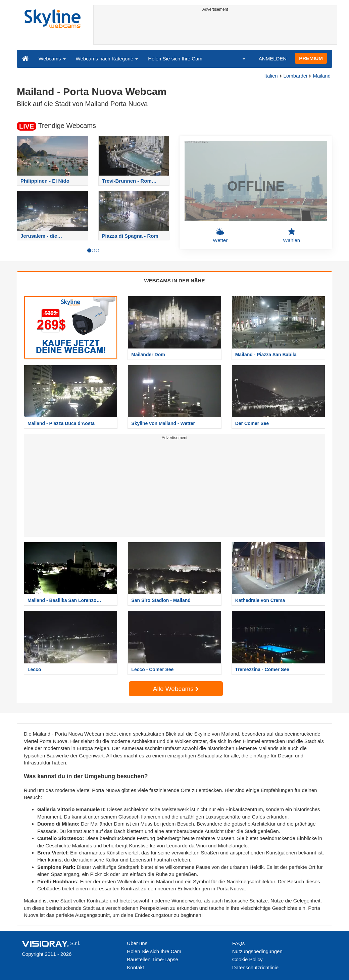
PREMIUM (311, 58)
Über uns (137, 943)
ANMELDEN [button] (273, 59)
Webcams (52, 59)
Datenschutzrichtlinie (255, 967)
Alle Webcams (176, 689)
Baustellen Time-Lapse (153, 959)
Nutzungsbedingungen (257, 951)
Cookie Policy (247, 959)
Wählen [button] (291, 235)
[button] (240, 58)
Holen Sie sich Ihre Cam (175, 59)
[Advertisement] (215, 29)
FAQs (239, 943)
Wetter (220, 235)
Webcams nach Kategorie (107, 59)
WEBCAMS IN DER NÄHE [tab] (175, 281)
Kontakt (135, 967)
